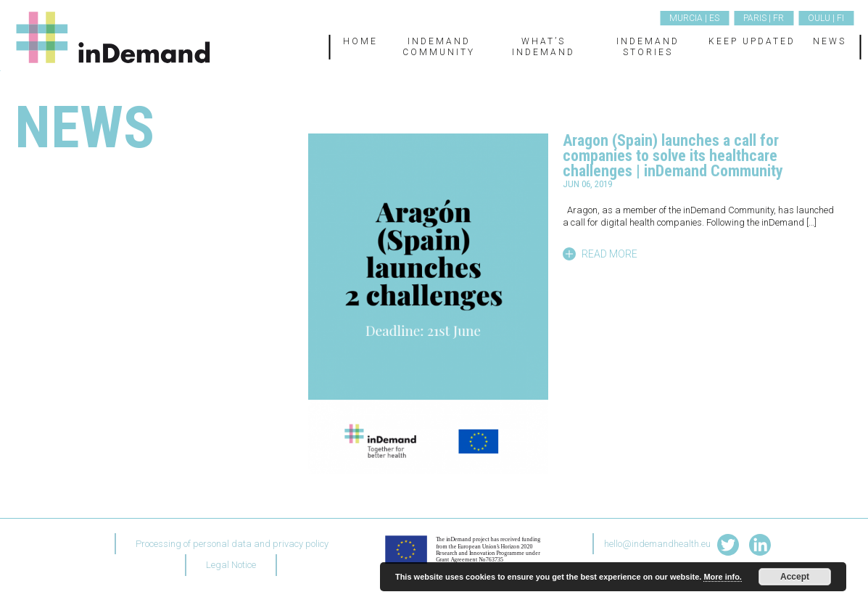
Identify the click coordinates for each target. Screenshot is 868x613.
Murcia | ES (694, 18)
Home (360, 41)
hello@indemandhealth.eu (657, 544)
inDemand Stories (648, 46)
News (830, 41)
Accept (795, 577)
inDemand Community (439, 46)
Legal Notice (231, 565)
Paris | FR (764, 18)
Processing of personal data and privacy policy (232, 544)
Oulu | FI (826, 18)
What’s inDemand (543, 46)
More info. (723, 577)
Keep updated (752, 41)
